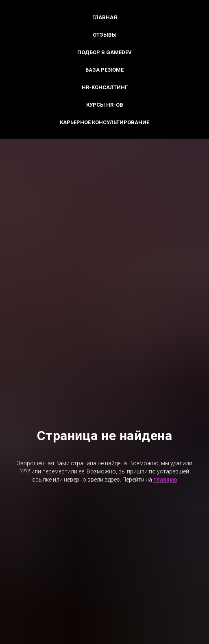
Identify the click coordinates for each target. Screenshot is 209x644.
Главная (105, 17)
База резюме (104, 70)
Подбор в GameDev (104, 52)
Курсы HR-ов (105, 105)
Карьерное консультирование (104, 122)
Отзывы (105, 35)
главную (165, 480)
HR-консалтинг (105, 87)
